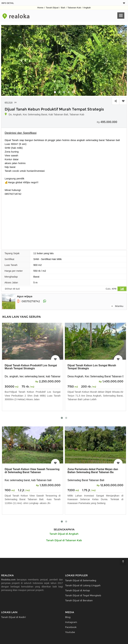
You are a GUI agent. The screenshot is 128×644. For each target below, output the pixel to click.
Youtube (70, 632)
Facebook (71, 627)
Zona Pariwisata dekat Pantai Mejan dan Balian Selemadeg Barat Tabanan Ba (93, 471)
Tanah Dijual (52, 8)
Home (40, 8)
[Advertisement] (64, 221)
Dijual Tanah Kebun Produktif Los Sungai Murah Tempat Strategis (31, 367)
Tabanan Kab (74, 8)
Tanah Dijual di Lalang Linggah (83, 585)
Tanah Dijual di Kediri (13, 617)
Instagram (71, 622)
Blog (68, 617)
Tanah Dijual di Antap (77, 590)
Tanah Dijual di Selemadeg (81, 580)
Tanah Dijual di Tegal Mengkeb (83, 595)
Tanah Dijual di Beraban (79, 600)
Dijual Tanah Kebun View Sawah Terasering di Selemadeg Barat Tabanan (32, 471)
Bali (63, 8)
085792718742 (28, 301)
